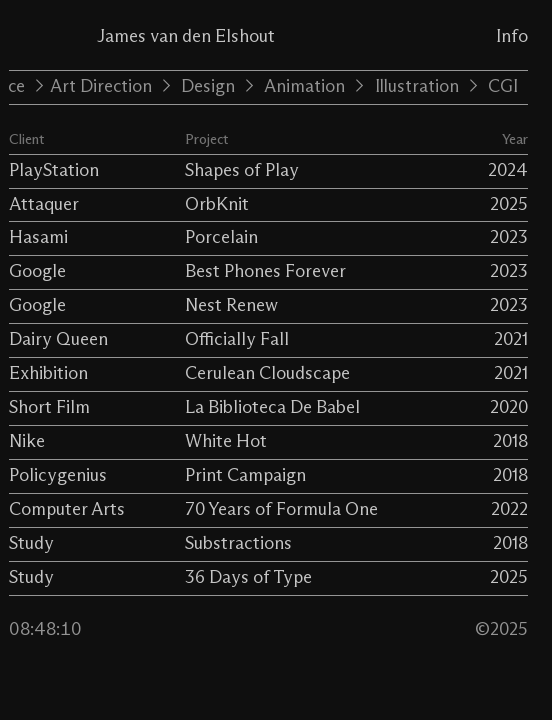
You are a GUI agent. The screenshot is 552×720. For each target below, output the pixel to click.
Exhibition (48, 374)
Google (37, 272)
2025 (509, 205)
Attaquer (44, 205)
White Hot (226, 442)
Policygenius (58, 476)
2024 (508, 171)
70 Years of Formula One (281, 510)
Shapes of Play (242, 171)
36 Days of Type (248, 578)
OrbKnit (217, 205)
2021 (511, 340)
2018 (510, 442)
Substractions (238, 544)
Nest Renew (231, 306)
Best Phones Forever (265, 272)
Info (512, 37)
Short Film (49, 408)
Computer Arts (67, 510)
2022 (509, 510)
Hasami (38, 238)
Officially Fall (237, 340)
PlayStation (54, 171)
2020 (509, 408)
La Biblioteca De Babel (272, 408)
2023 (509, 238)
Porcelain (221, 238)
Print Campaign (245, 476)
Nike (27, 442)
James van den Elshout (186, 37)
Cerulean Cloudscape (267, 374)
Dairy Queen (58, 340)
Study (31, 544)
